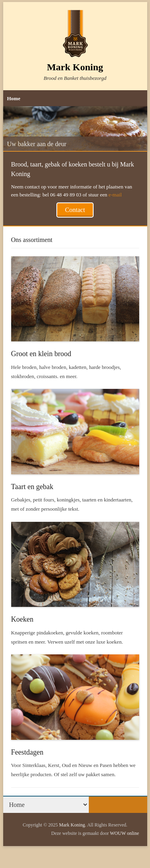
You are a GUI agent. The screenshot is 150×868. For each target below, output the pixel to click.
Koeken (22, 619)
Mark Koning (75, 67)
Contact (75, 210)
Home (14, 98)
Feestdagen (27, 752)
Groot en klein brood (41, 354)
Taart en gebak (32, 487)
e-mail (115, 195)
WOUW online (125, 833)
